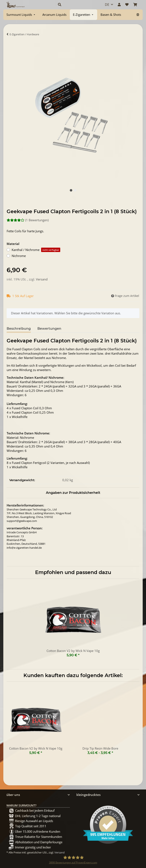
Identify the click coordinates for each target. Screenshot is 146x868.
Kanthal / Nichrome (36, 250)
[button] (77, 5)
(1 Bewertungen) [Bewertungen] (28, 220)
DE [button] (107, 5)
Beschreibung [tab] (19, 329)
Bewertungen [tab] (49, 329)
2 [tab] (75, 190)
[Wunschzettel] (127, 5)
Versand (42, 279)
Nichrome (19, 256)
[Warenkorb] (135, 5)
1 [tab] (71, 190)
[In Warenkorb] (10, 47)
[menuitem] (21, 15)
